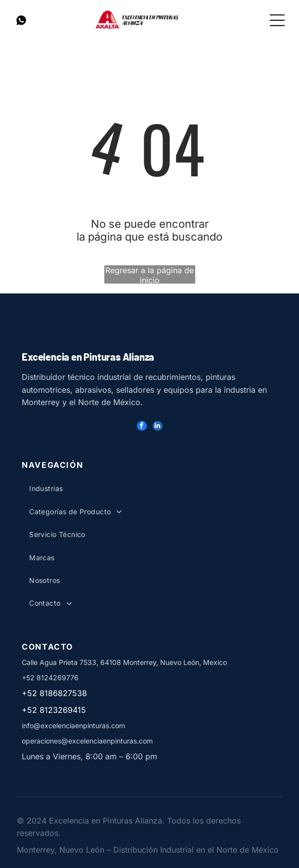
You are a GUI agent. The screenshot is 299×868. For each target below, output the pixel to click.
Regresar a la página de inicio (149, 274)
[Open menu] (277, 20)
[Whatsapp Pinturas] (21, 24)
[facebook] (142, 427)
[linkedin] (158, 427)
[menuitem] (96, 489)
